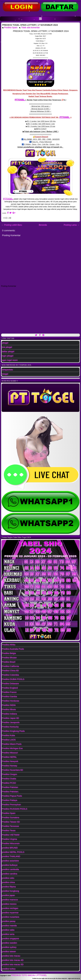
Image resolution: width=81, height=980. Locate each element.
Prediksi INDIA (9, 705)
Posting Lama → (72, 225)
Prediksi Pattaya (10, 800)
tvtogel (5, 374)
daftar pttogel (8, 352)
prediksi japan (8, 895)
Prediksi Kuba (8, 735)
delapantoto (8, 370)
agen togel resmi (10, 360)
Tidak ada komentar (31, 28)
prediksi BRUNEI (10, 848)
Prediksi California (10, 666)
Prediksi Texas (9, 831)
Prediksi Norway (10, 766)
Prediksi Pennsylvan (11, 805)
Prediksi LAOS (9, 740)
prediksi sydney (9, 947)
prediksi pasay (9, 921)
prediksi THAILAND (11, 856)
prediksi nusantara (11, 917)
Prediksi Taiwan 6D (11, 822)
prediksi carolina (10, 874)
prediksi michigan (10, 908)
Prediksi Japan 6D (11, 718)
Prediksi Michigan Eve (12, 748)
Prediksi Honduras (11, 701)
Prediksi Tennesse (11, 826)
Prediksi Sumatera (11, 818)
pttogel (5, 343)
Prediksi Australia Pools (13, 649)
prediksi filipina (9, 887)
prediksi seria (8, 934)
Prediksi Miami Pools (12, 744)
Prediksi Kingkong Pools (13, 731)
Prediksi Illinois (9, 710)
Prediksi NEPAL (9, 757)
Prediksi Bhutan (9, 658)
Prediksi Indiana (9, 714)
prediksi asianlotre (10, 861)
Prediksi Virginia (10, 839)
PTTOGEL (20, 100)
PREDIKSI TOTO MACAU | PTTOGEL (29, 975)
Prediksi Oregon (10, 774)
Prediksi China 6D (10, 671)
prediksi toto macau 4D (13, 960)
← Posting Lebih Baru (12, 225)
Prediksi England (10, 688)
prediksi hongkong (11, 891)
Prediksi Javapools (11, 722)
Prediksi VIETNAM (11, 835)
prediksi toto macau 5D (13, 965)
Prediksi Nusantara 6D (13, 770)
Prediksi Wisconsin (11, 843)
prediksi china (8, 882)
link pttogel (7, 347)
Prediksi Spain (11, 28)
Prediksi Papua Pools (12, 796)
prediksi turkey (9, 969)
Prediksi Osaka (9, 779)
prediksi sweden (10, 943)
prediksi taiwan (9, 952)
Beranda (43, 225)
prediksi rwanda (9, 926)
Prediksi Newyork (10, 761)
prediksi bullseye (10, 865)
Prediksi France (9, 692)
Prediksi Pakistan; (10, 792)
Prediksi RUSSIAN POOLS (15, 809)
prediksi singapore (11, 939)
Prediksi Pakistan (10, 787)
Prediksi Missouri (10, 753)
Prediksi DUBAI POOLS (13, 679)
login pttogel (8, 356)
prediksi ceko (8, 878)
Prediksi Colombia (10, 675)
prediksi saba (8, 930)
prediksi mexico (9, 904)
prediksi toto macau (11, 956)
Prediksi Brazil (9, 662)
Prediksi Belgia (9, 653)
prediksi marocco (10, 900)
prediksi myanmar (10, 913)
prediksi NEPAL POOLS (13, 852)
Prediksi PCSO (9, 783)
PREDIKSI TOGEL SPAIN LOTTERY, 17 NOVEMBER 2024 (30, 25)
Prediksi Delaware (10, 684)
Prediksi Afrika (9, 645)
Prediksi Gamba (9, 697)
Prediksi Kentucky (10, 727)
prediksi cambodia (10, 869)
